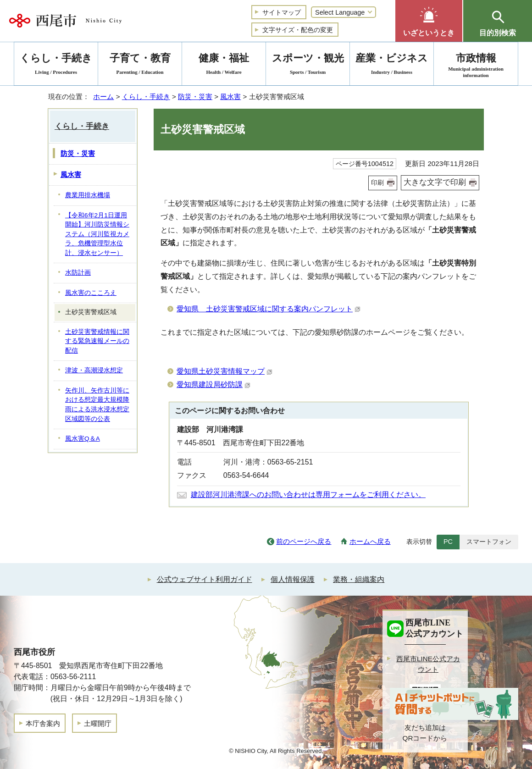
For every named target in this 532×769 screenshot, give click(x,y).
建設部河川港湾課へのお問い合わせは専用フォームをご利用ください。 (308, 495)
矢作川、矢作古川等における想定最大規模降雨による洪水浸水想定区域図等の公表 (97, 405)
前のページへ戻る (304, 541)
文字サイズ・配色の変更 (298, 30)
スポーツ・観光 (308, 65)
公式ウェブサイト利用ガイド (205, 579)
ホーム (103, 97)
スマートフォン (489, 542)
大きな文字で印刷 (435, 182)
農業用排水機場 (88, 195)
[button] (429, 21)
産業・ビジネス (392, 65)
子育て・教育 (140, 65)
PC (448, 542)
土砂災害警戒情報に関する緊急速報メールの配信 (97, 341)
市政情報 (476, 65)
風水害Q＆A (83, 439)
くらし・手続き (146, 97)
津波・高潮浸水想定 (94, 370)
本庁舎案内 (43, 723)
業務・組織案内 (359, 579)
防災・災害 (195, 97)
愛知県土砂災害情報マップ (224, 371)
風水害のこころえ (91, 293)
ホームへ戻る (370, 541)
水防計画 (78, 273)
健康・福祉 (224, 65)
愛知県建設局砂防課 (213, 384)
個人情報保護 (293, 579)
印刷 (377, 183)
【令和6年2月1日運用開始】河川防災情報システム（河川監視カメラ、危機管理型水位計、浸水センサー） (97, 234)
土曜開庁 (98, 723)
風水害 (230, 97)
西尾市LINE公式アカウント (428, 664)
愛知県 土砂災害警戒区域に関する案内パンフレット (269, 309)
